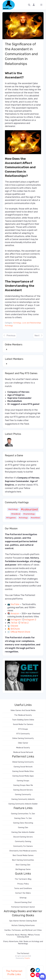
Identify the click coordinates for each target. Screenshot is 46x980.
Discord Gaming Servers (23, 837)
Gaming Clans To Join (23, 818)
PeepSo (27, 958)
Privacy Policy (23, 884)
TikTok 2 (24, 623)
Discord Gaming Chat (23, 902)
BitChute (15, 629)
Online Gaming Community (23, 738)
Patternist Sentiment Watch (23, 907)
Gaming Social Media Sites (23, 771)
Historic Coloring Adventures (23, 925)
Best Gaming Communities (23, 860)
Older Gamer (23, 743)
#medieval (16, 514)
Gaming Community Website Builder (23, 804)
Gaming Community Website (23, 799)
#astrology (13, 509)
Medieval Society (23, 748)
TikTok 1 (15, 623)
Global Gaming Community (23, 762)
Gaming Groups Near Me (23, 785)
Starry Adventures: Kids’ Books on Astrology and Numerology (23, 943)
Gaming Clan (23, 828)
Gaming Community (23, 795)
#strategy (23, 518)
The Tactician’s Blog (23, 879)
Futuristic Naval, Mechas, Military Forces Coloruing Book (23, 936)
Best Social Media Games (23, 855)
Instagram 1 (16, 620)
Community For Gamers (23, 846)
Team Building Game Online (23, 720)
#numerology (29, 514)
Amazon (15, 614)
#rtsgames (11, 518)
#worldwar (35, 518)
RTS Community (23, 734)
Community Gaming (23, 841)
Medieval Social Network (23, 752)
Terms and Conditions (23, 888)
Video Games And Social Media (23, 710)
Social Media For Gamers (23, 724)
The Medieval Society (23, 715)
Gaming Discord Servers (23, 790)
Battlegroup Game (23, 869)
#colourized (29, 509)
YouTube (15, 604)
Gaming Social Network (23, 767)
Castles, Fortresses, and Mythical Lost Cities (23, 930)
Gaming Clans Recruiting (23, 823)
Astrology (17, 323)
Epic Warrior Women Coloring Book (23, 921)
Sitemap (23, 898)
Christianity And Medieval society (23, 851)
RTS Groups (23, 729)
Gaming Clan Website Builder (23, 832)
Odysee (14, 626)
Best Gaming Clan (23, 865)
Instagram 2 (30, 620)
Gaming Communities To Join (23, 814)
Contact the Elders (23, 893)
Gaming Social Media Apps (23, 776)
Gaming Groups (23, 781)
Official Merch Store (20, 632)
